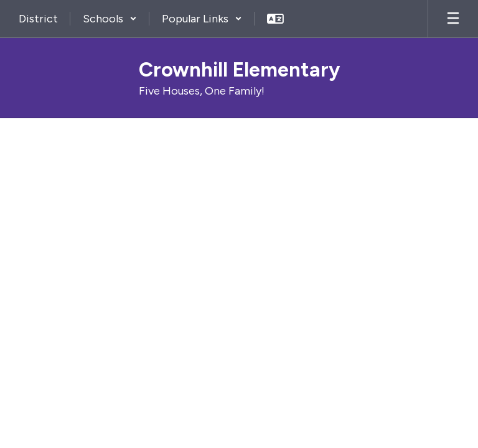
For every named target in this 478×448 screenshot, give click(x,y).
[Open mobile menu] (453, 19)
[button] (110, 19)
